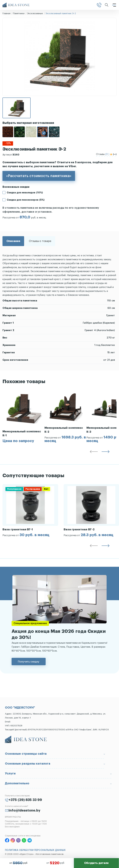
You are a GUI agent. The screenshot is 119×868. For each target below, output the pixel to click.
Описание (13, 241)
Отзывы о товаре (40, 241)
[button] (94, 452)
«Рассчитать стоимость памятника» (39, 176)
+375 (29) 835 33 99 (25, 800)
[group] (23, 416)
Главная (6, 13)
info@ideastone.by (24, 811)
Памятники (19, 13)
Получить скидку (29, 662)
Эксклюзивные (35, 13)
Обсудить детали (96, 863)
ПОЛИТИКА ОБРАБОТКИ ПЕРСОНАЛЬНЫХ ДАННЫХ (35, 850)
